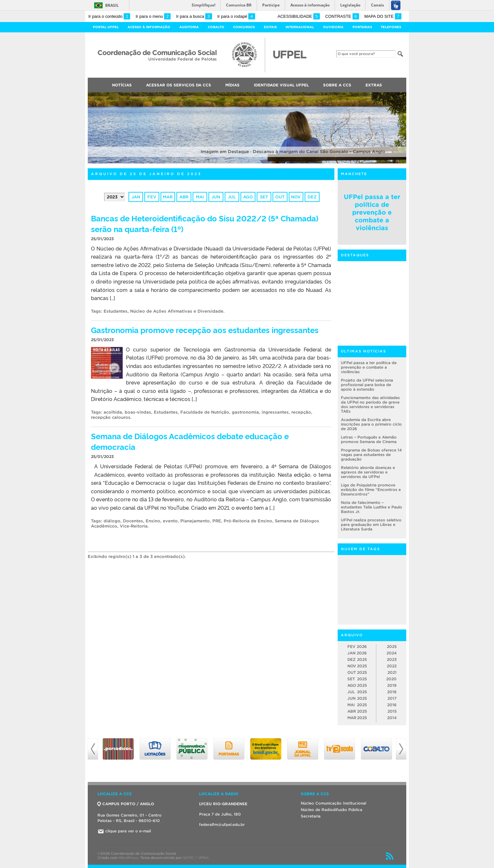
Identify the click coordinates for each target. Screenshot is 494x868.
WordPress (128, 858)
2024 (392, 653)
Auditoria (189, 27)
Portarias (362, 27)
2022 (392, 666)
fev (152, 197)
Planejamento (195, 521)
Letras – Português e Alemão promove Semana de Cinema (369, 439)
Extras (374, 85)
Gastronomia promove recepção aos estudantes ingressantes (205, 330)
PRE (217, 521)
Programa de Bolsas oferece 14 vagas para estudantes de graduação (371, 455)
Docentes (133, 521)
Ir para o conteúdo (109, 16)
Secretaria (311, 816)
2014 (392, 718)
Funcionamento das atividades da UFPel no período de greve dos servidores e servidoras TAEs (370, 404)
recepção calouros (111, 417)
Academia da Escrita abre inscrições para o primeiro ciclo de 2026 (371, 424)
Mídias (232, 85)
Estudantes (116, 311)
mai (200, 197)
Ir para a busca (194, 16)
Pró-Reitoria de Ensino (248, 521)
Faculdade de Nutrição (205, 412)
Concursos (244, 27)
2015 (392, 711)
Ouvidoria (333, 27)
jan (136, 197)
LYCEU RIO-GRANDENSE (223, 804)
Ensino (153, 521)
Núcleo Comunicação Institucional (333, 803)
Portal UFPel (106, 27)
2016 (392, 705)
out (280, 197)
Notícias (122, 85)
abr (184, 197)
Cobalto (216, 27)
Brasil (112, 5)
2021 (392, 672)
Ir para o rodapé (236, 16)
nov (296, 197)
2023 (392, 659)
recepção (301, 412)
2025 (392, 646)
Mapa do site (383, 16)
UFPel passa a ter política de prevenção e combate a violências (372, 212)
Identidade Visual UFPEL (281, 85)
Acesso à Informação (149, 27)
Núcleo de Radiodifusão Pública (331, 810)
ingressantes (275, 412)
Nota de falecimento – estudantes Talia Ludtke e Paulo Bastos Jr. (371, 507)
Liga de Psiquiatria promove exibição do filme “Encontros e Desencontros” (371, 490)
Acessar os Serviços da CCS (179, 85)
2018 (392, 692)
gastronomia (245, 412)
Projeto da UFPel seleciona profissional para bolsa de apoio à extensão (367, 385)
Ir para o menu (153, 16)
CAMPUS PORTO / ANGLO (126, 804)
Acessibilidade (299, 16)
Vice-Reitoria (134, 526)
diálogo (112, 521)
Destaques (355, 255)
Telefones (391, 27)
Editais (270, 27)
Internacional (300, 27)
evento (170, 521)
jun (216, 197)
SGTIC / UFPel (196, 858)
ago (248, 197)
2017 (392, 698)
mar (168, 197)
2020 (391, 679)
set (264, 197)
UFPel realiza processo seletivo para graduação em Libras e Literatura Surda (371, 524)
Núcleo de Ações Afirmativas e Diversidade (177, 311)
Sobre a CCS (337, 85)
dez (312, 197)
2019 (392, 685)
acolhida (113, 412)
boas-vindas (138, 412)
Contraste (342, 16)
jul (232, 197)
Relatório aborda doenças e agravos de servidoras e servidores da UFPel (368, 472)
